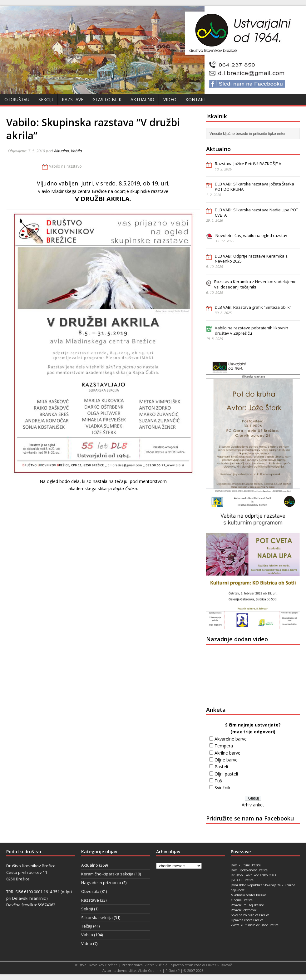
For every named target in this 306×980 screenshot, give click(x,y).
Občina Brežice (242, 900)
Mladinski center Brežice (248, 895)
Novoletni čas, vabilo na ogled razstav (251, 235)
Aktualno (142, 99)
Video (170, 99)
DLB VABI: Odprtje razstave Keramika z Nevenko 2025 (251, 259)
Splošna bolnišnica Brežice (250, 915)
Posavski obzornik (244, 910)
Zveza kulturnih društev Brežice (255, 925)
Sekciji (46, 99)
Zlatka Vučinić (156, 965)
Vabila (76, 151)
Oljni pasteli (226, 774)
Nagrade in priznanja (101, 883)
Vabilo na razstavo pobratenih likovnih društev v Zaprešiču (252, 330)
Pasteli (221, 767)
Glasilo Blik (107, 99)
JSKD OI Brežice (242, 880)
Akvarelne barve (231, 739)
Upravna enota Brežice (247, 920)
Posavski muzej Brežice (247, 905)
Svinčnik (222, 788)
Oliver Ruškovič (219, 965)
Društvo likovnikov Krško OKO (253, 875)
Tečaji (87, 926)
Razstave (73, 99)
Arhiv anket (253, 805)
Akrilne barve (227, 753)
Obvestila (90, 891)
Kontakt (196, 99)
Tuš (218, 781)
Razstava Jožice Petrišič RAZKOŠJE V (248, 164)
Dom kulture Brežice (246, 865)
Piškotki (172, 970)
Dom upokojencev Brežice (249, 870)
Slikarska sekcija (97, 918)
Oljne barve (226, 760)
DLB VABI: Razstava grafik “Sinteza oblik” (253, 307)
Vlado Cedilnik (150, 970)
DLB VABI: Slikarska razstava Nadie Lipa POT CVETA (257, 212)
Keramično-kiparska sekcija (107, 874)
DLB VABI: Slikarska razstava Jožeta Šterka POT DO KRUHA (254, 187)
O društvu (17, 99)
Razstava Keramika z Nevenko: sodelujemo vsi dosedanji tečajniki (255, 284)
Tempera (224, 746)
